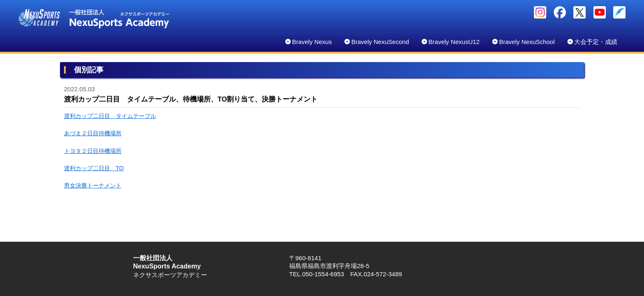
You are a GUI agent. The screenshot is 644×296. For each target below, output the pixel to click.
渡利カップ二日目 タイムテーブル (110, 116)
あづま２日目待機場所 (93, 133)
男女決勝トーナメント (93, 185)
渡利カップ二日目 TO (94, 168)
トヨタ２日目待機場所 (93, 151)
